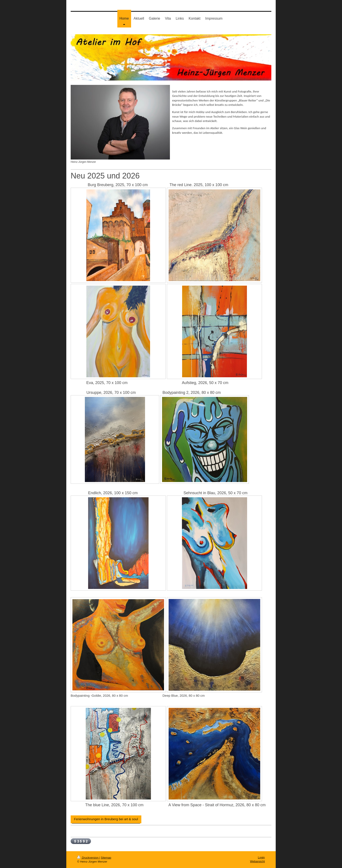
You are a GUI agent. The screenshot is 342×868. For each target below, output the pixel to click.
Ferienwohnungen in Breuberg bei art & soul (106, 819)
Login (261, 857)
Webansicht (257, 861)
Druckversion (88, 858)
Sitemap (106, 858)
